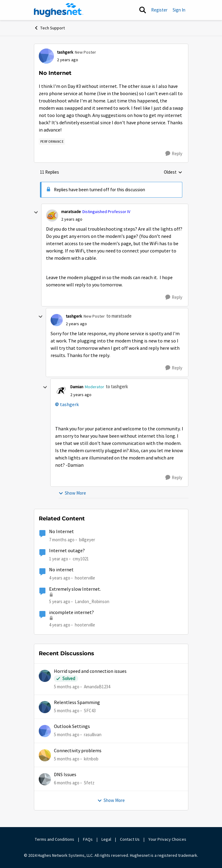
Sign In (179, 10)
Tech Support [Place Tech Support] (49, 28)
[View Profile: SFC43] (45, 707)
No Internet (61, 532)
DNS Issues (65, 775)
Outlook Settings (72, 726)
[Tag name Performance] (52, 142)
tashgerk (69, 405)
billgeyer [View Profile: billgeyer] (87, 540)
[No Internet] (72, 219)
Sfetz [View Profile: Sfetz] (89, 783)
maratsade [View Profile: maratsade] (71, 212)
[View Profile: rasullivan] (45, 731)
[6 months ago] (67, 783)
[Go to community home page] (59, 10)
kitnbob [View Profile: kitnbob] (91, 758)
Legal (106, 839)
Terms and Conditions (55, 839)
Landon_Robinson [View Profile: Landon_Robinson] (92, 601)
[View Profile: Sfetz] (45, 779)
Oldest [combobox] (173, 172)
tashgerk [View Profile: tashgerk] (65, 52)
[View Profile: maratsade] (52, 215)
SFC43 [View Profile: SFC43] (90, 711)
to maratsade (119, 316)
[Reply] (174, 154)
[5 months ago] (67, 687)
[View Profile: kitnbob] (45, 755)
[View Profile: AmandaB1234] (45, 676)
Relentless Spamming (77, 703)
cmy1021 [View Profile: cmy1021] (81, 559)
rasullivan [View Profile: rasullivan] (93, 734)
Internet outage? (67, 551)
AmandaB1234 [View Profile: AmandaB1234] (97, 686)
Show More (72, 493)
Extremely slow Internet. (75, 589)
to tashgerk (117, 387)
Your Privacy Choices (168, 839)
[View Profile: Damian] (61, 391)
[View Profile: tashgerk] (46, 56)
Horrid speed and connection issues (90, 671)
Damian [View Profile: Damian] (77, 387)
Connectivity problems (78, 751)
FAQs (88, 839)
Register (159, 10)
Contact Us (130, 839)
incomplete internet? (71, 613)
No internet (61, 570)
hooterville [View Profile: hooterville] (85, 578)
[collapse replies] (36, 212)
